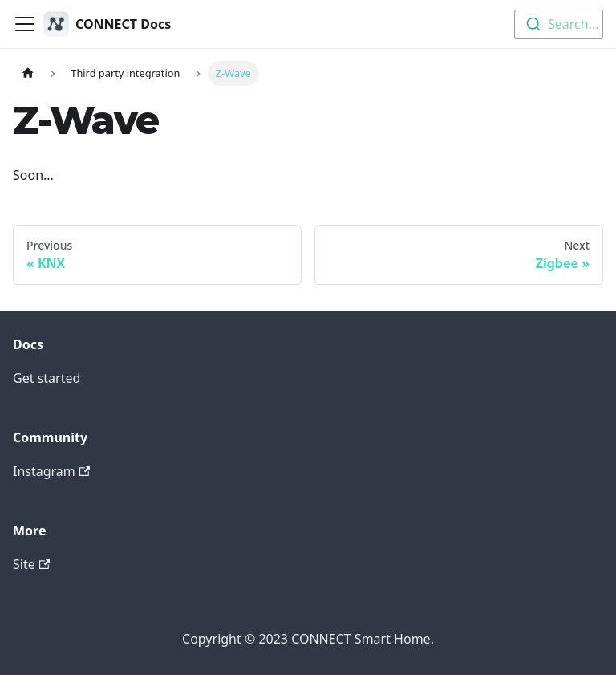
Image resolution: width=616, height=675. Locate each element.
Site (31, 564)
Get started (47, 378)
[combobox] (559, 24)
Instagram (51, 471)
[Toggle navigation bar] (25, 24)
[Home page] (28, 73)
